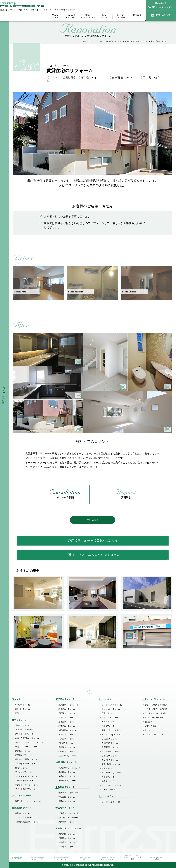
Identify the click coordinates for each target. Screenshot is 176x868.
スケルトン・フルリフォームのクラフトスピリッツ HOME (102, 41)
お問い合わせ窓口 (161, 5)
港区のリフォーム (66, 743)
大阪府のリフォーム (67, 838)
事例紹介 (55, 16)
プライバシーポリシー (154, 734)
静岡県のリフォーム (67, 834)
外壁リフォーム (108, 777)
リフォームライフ (104, 16)
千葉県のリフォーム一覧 (69, 793)
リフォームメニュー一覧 (112, 705)
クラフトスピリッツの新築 (156, 709)
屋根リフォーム (108, 781)
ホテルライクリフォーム (25, 781)
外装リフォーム (108, 726)
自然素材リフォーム (23, 755)
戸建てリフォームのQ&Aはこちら (93, 541)
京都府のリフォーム (67, 847)
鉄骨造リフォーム (22, 751)
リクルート (137, 16)
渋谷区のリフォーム (67, 718)
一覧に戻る (93, 520)
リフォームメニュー (88, 16)
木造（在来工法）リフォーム (27, 738)
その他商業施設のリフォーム (27, 822)
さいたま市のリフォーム (69, 818)
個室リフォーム (108, 768)
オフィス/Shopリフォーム (112, 734)
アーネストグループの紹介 (156, 713)
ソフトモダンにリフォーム (26, 776)
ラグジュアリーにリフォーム (27, 785)
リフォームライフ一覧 (111, 802)
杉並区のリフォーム (67, 726)
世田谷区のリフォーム (68, 730)
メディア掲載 (121, 16)
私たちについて (71, 16)
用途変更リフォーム (110, 747)
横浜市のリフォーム (67, 772)
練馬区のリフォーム (67, 734)
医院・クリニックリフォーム (114, 730)
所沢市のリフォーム (67, 822)
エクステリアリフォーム (112, 773)
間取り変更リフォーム (111, 751)
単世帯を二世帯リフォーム (26, 759)
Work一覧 (129, 41)
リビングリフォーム (110, 756)
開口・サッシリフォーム (112, 785)
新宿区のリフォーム (67, 722)
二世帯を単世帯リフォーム (26, 764)
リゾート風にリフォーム (25, 789)
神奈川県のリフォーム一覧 (69, 768)
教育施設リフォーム (110, 743)
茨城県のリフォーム (67, 842)
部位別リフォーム (22, 709)
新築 (17, 713)
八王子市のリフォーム (68, 756)
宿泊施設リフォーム (110, 739)
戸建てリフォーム (142, 41)
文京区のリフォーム (67, 739)
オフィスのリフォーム (24, 818)
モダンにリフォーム (23, 772)
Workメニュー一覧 (23, 705)
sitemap (90, 692)
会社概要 (149, 722)
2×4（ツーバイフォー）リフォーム (29, 742)
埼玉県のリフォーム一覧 (69, 813)
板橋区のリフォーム (67, 709)
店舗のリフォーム (22, 813)
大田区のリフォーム (67, 713)
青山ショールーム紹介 (154, 718)
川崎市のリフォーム (67, 776)
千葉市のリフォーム (67, 801)
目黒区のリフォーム (67, 747)
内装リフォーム (108, 722)
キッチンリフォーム (110, 760)
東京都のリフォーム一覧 (69, 705)
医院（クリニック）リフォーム (28, 801)
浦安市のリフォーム (67, 797)
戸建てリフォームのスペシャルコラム (93, 555)
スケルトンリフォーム (24, 734)
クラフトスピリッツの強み (156, 705)
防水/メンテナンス (109, 790)
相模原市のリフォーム (68, 781)
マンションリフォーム (24, 730)
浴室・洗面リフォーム (111, 764)
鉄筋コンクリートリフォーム (27, 747)
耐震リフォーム (22, 768)
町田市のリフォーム (67, 751)
